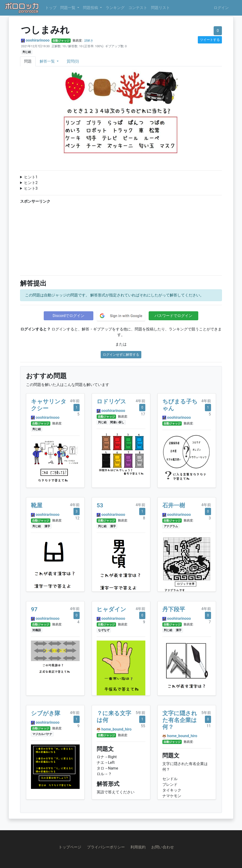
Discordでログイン (69, 316)
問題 (28, 61)
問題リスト (160, 8)
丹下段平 (174, 609)
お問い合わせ (163, 847)
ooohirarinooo (38, 40)
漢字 (47, 526)
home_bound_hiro (117, 729)
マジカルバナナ (42, 734)
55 (143, 726)
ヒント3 (31, 188)
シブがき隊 (46, 713)
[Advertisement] (121, 239)
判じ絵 (27, 52)
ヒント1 (31, 177)
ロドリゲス (111, 402)
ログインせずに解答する (121, 355)
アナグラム (171, 526)
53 (100, 505)
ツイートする (210, 40)
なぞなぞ (104, 630)
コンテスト (138, 8)
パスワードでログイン (173, 316)
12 (77, 518)
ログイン (221, 8)
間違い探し (117, 422)
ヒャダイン (111, 609)
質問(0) (73, 61)
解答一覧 (48, 61)
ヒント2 (31, 183)
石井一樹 (174, 505)
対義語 (37, 630)
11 (209, 726)
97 (34, 609)
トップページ (70, 847)
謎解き (89, 41)
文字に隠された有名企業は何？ (180, 720)
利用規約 (138, 847)
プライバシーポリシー (106, 847)
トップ (51, 8)
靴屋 (37, 505)
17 (143, 414)
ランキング (115, 8)
